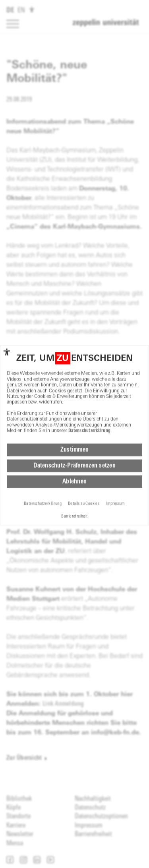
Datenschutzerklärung (89, 397)
